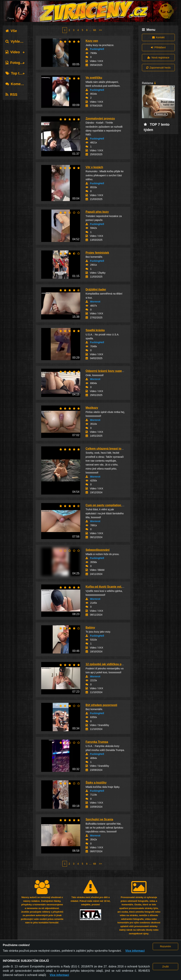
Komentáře (17, 84)
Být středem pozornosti (101, 705)
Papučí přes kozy (97, 212)
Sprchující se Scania (99, 819)
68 (95, 30)
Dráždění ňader (96, 289)
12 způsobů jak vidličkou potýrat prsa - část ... (116, 664)
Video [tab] (13, 52)
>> (100, 30)
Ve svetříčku (94, 78)
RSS (11, 95)
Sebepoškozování (97, 550)
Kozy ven (92, 41)
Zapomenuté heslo (158, 68)
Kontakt (158, 37)
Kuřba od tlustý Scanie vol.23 (105, 587)
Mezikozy (92, 408)
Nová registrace (158, 58)
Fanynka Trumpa (97, 742)
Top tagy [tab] (15, 73)
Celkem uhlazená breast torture (107, 449)
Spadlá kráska (95, 330)
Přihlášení (158, 47)
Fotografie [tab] (17, 63)
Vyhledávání (18, 41)
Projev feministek (97, 253)
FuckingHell (97, 49)
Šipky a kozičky (96, 783)
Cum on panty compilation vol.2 (107, 505)
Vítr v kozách (94, 167)
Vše (11, 31)
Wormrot (95, 302)
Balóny (90, 628)
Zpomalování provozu (100, 118)
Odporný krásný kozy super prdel (108, 371)
